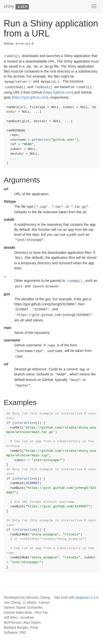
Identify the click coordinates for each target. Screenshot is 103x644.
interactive (25, 423)
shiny (9, 6)
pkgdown (83, 597)
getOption (40, 140)
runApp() (75, 281)
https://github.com (58, 92)
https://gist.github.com (30, 97)
